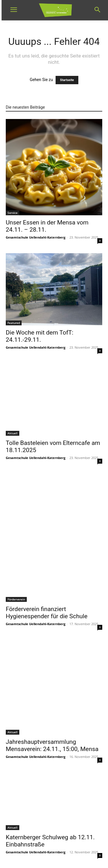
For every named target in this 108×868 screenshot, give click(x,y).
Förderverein (16, 599)
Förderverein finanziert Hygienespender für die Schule (47, 613)
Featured (14, 323)
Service (13, 213)
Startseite (67, 80)
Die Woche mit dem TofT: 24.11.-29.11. (40, 336)
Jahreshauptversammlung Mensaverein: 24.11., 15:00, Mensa (52, 745)
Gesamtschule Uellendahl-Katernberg (36, 237)
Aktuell (13, 433)
